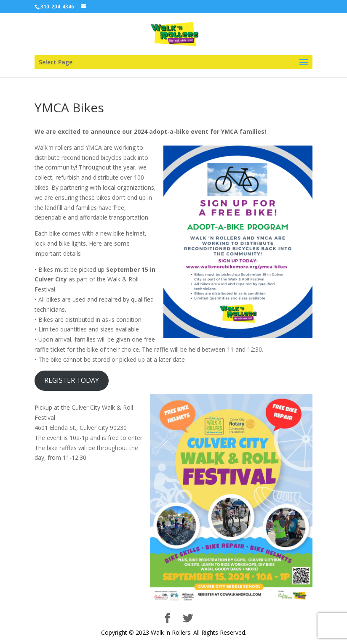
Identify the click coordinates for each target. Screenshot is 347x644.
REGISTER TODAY (72, 380)
